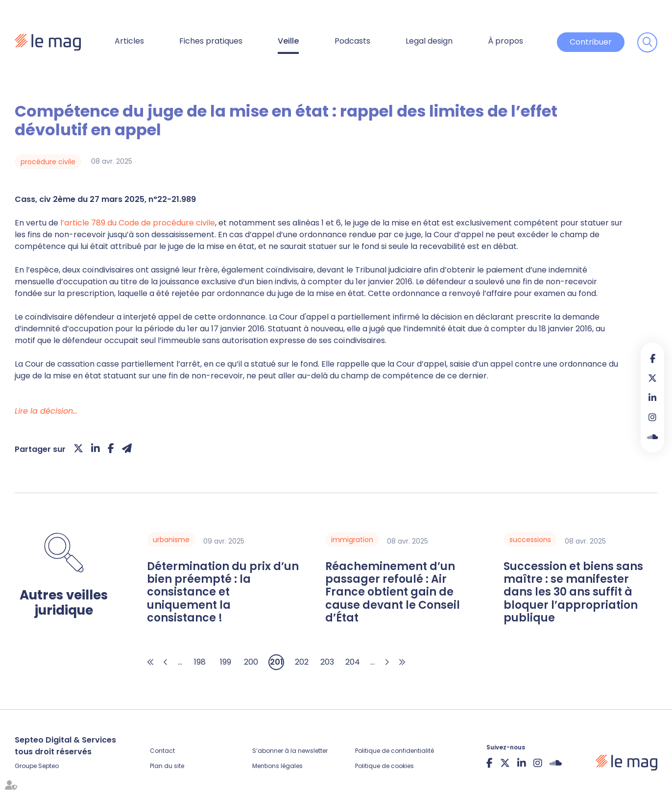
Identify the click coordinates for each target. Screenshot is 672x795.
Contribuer (591, 42)
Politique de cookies (384, 766)
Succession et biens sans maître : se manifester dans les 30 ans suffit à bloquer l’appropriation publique (573, 593)
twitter (652, 378)
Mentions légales (277, 766)
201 (276, 662)
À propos (505, 41)
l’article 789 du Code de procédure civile (138, 223)
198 (200, 662)
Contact (162, 751)
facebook (652, 358)
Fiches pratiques (211, 41)
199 (226, 662)
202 (302, 662)
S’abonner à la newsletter (290, 751)
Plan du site (167, 766)
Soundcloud (652, 437)
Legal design (429, 41)
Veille (288, 41)
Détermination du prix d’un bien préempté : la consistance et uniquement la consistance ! (223, 593)
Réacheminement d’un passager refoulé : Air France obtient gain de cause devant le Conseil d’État (393, 593)
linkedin (652, 397)
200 (251, 662)
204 (353, 662)
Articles (129, 41)
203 (327, 662)
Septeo (48, 766)
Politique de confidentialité (395, 751)
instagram (652, 417)
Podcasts (352, 41)
